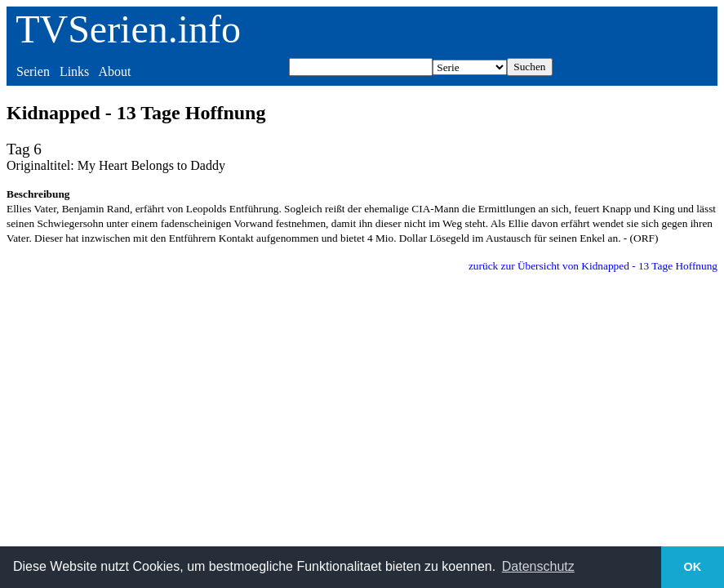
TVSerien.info (128, 29)
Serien (33, 71)
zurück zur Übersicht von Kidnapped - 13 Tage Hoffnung (593, 266)
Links (74, 71)
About (114, 71)
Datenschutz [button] (538, 566)
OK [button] (693, 567)
